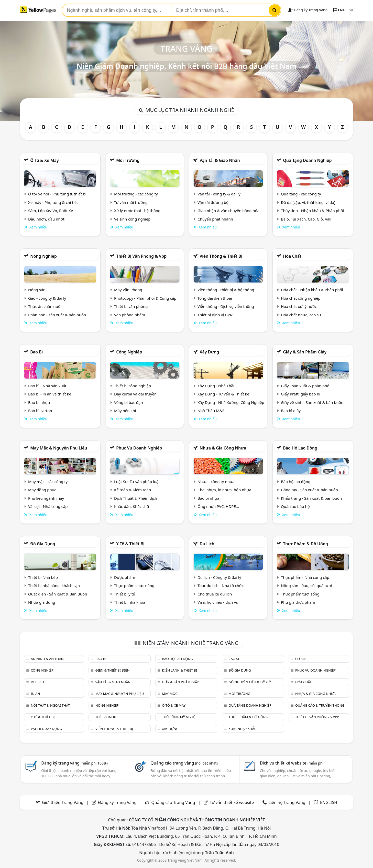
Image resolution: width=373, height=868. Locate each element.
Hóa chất (292, 256)
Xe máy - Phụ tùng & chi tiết (53, 202)
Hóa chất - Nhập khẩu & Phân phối (312, 290)
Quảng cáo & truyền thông (320, 705)
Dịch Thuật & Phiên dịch (136, 498)
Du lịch (207, 544)
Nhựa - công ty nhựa (216, 482)
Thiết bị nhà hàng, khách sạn (54, 585)
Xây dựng (209, 352)
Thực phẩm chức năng (134, 585)
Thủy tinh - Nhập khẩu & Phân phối (312, 211)
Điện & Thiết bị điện (113, 670)
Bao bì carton (40, 411)
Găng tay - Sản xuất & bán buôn (309, 490)
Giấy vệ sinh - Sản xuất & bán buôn (312, 402)
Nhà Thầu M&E (211, 411)
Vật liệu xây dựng (46, 729)
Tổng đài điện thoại (215, 298)
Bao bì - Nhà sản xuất (47, 386)
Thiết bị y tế (125, 594)
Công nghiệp (129, 352)
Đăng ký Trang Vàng (308, 10)
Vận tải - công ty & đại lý (219, 194)
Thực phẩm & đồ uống (305, 544)
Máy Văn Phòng (128, 290)
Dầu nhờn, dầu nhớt (46, 219)
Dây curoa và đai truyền (135, 394)
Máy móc (170, 694)
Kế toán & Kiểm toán (133, 490)
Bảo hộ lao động (300, 448)
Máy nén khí (125, 411)
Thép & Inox (106, 717)
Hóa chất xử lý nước (299, 306)
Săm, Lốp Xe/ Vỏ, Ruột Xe (51, 211)
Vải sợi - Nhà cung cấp (48, 506)
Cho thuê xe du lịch (215, 594)
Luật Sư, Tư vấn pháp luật (137, 482)
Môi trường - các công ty (136, 194)
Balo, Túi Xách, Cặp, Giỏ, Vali (306, 219)
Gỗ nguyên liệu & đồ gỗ (250, 682)
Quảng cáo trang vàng (184, 763)
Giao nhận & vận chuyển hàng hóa (228, 211)
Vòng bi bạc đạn (129, 402)
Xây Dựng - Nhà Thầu (217, 386)
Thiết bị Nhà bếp (43, 577)
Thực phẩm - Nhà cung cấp (305, 577)
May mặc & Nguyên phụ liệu (59, 448)
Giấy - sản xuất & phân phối (306, 386)
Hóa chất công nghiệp (301, 298)
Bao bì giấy (291, 411)
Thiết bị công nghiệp (133, 386)
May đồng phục (42, 490)
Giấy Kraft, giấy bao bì (301, 394)
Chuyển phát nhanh (215, 219)
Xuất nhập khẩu (243, 729)
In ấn (35, 694)
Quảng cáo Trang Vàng (173, 802)
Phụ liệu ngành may (46, 498)
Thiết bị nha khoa (130, 602)
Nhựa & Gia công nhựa (223, 448)
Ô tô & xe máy (45, 160)
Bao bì (36, 352)
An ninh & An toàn (47, 659)
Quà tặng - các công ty (301, 194)
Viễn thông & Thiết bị (221, 256)
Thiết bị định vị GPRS (216, 315)
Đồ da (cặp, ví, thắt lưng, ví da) (308, 202)
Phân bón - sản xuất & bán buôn (57, 315)
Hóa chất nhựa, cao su (301, 315)
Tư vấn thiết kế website (232, 802)
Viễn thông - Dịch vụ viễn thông (226, 306)
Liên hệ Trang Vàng (287, 802)
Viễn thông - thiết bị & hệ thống (226, 290)
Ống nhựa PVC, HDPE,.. (218, 506)
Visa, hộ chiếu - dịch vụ (218, 602)
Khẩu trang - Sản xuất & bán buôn (311, 498)
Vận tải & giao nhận (220, 160)
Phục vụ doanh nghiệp (139, 448)
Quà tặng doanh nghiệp (307, 160)
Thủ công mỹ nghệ (178, 717)
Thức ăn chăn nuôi (45, 306)
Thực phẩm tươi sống (300, 594)
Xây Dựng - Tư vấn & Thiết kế (223, 394)
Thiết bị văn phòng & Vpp (141, 256)
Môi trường (128, 160)
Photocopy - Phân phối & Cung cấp (145, 298)
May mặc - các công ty (48, 482)
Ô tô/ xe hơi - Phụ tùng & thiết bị (57, 194)
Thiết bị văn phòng (131, 306)
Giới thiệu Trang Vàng (63, 802)
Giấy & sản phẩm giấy (305, 352)
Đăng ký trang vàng (74, 763)
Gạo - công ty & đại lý (47, 298)
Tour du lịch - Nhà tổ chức (221, 585)
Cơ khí (301, 659)
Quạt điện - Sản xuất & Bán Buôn (58, 594)
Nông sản (37, 290)
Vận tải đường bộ (213, 202)
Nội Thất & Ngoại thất (50, 705)
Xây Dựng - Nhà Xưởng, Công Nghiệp (231, 402)
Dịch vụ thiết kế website (292, 763)
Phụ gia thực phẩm (298, 602)
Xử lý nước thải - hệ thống (137, 211)
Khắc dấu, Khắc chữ (132, 506)
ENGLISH (343, 10)
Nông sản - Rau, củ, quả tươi (306, 585)
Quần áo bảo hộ (295, 506)
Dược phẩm (125, 577)
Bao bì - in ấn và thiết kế (50, 394)
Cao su (235, 659)
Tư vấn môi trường (131, 202)
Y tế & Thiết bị (130, 544)
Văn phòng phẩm (130, 315)
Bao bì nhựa (39, 402)
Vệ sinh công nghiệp (132, 219)
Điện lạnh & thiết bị (179, 670)
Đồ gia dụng (43, 544)
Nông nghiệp (43, 256)
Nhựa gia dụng (42, 602)
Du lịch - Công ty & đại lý (219, 577)
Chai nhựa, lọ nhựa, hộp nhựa (224, 490)
